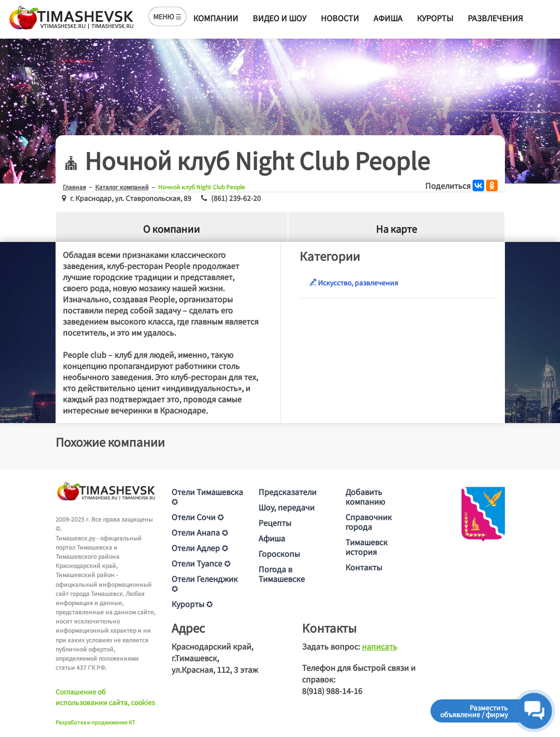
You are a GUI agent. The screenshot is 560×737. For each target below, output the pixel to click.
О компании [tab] (172, 229)
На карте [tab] (396, 229)
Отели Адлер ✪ (200, 548)
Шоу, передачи (287, 507)
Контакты (364, 567)
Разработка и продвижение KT (95, 722)
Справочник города (369, 522)
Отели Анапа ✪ (200, 532)
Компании (216, 18)
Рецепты (275, 523)
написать (380, 646)
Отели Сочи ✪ (198, 517)
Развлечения (495, 18)
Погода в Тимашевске (282, 574)
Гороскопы (279, 553)
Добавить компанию (365, 496)
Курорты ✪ (192, 604)
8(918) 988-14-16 (332, 691)
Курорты (435, 18)
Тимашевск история (366, 547)
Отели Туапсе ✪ (201, 563)
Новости (340, 18)
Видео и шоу (280, 18)
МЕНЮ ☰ (167, 16)
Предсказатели (287, 492)
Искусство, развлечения (354, 283)
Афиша (388, 18)
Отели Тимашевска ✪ (207, 496)
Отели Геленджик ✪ (205, 583)
